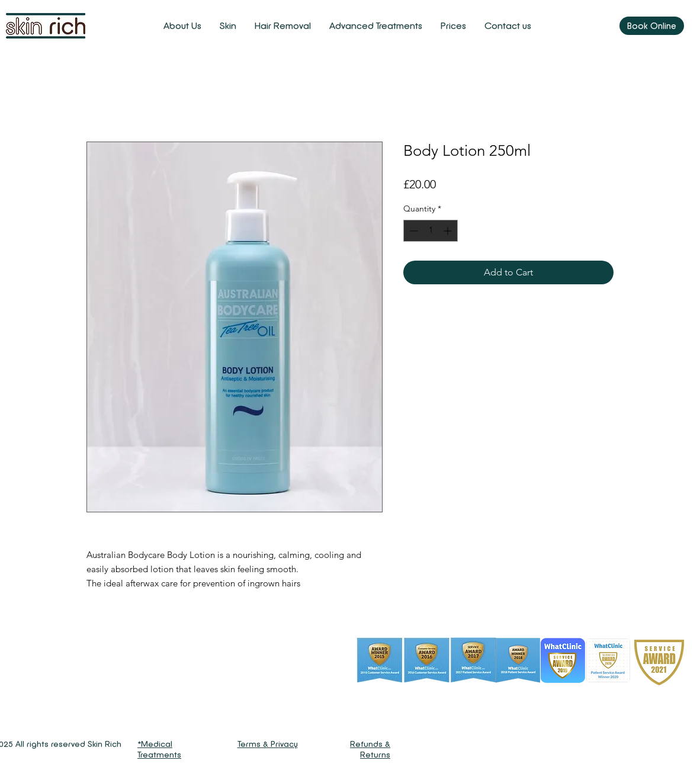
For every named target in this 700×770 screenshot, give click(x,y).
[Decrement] (412, 231)
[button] (228, 26)
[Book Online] (652, 26)
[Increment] (449, 231)
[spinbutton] (431, 231)
